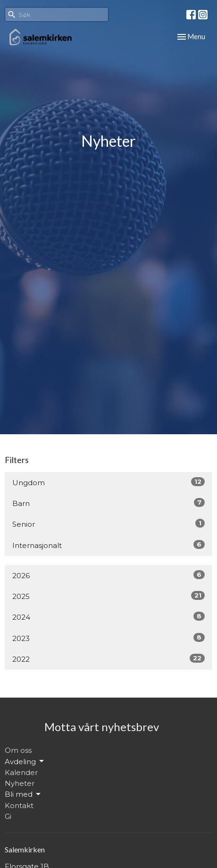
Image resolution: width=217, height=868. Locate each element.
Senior (108, 524)
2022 (108, 659)
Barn (108, 503)
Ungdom (108, 482)
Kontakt (19, 805)
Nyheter (20, 783)
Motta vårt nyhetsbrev (102, 727)
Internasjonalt (108, 545)
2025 (108, 596)
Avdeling (25, 761)
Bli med (23, 794)
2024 (108, 617)
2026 (108, 575)
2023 (108, 638)
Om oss (18, 750)
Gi (8, 816)
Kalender (21, 772)
